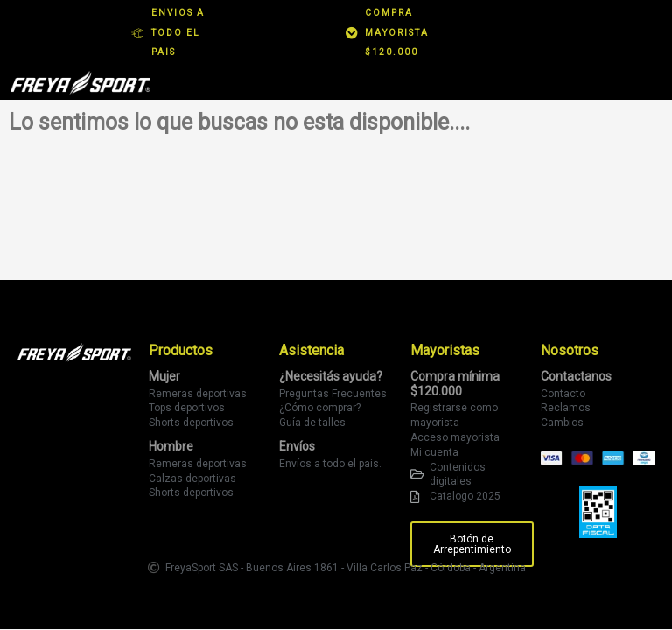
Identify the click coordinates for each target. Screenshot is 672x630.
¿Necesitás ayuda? (331, 376)
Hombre (171, 446)
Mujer (164, 376)
